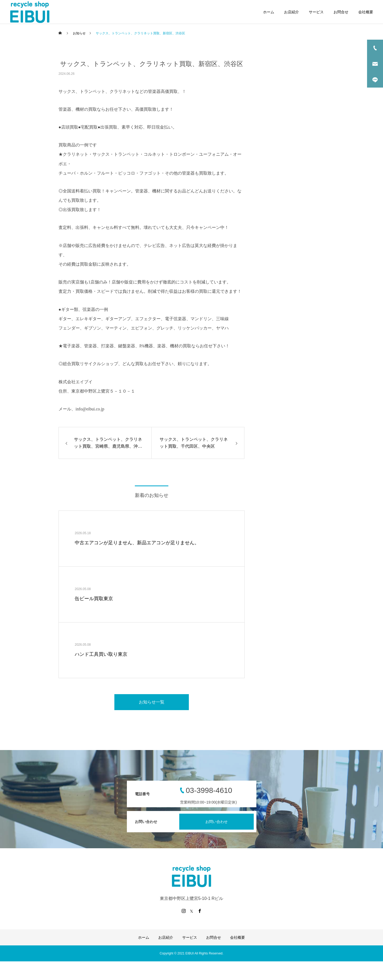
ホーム (269, 12)
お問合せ (341, 12)
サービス (316, 12)
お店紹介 (292, 12)
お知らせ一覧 (152, 702)
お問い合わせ (217, 822)
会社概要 (366, 12)
